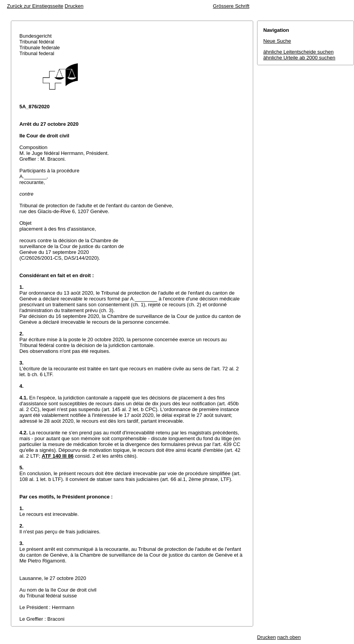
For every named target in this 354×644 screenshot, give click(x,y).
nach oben (289, 637)
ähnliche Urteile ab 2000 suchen (299, 58)
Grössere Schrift (231, 6)
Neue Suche (277, 41)
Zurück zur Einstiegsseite (35, 6)
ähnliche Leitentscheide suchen (298, 52)
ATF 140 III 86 (58, 456)
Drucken (74, 6)
